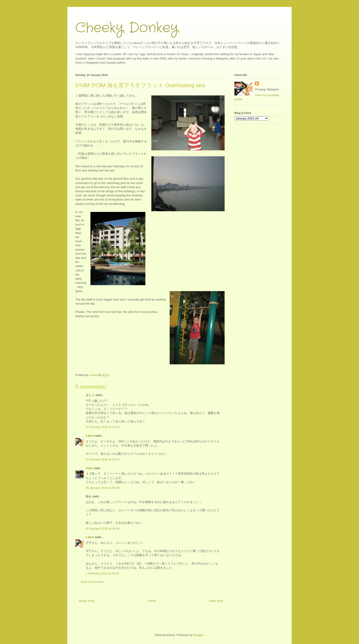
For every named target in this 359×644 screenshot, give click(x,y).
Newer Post (86, 601)
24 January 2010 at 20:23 (102, 459)
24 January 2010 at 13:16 (102, 427)
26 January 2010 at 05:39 (102, 488)
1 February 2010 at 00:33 (102, 573)
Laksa (90, 436)
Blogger (198, 635)
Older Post (216, 601)
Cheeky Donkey (127, 28)
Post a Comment (92, 582)
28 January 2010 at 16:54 (102, 529)
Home (152, 601)
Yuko (89, 468)
